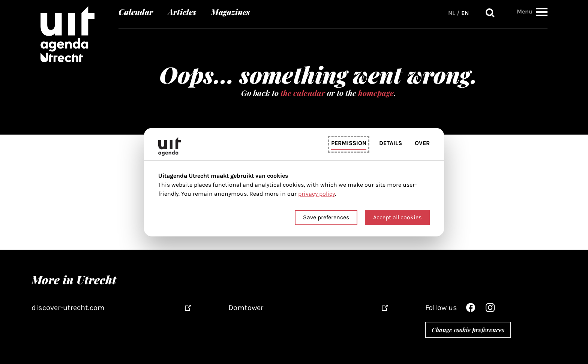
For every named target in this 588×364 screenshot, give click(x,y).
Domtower (246, 308)
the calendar (303, 93)
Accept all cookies (397, 217)
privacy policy (316, 194)
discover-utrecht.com (68, 308)
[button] (542, 12)
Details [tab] (391, 143)
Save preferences (326, 217)
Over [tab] (422, 143)
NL (452, 13)
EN (465, 13)
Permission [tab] (349, 143)
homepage (376, 93)
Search (490, 13)
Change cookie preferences (468, 330)
